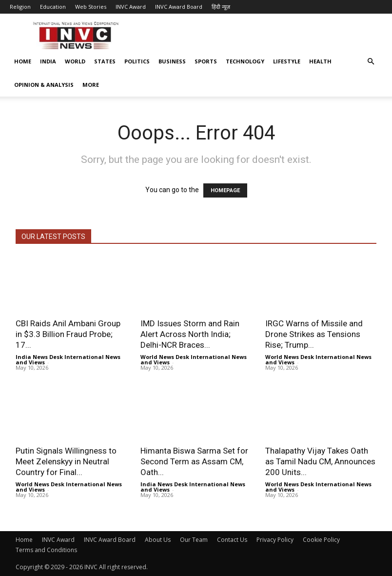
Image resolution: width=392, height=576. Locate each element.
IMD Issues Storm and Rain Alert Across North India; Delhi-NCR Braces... (190, 334)
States (105, 61)
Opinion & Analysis (44, 85)
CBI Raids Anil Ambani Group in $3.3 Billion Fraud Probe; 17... (68, 334)
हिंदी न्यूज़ (221, 7)
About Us (158, 540)
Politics (137, 61)
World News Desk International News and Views (194, 359)
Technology (245, 61)
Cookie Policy (321, 540)
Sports (206, 61)
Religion (20, 7)
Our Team (194, 540)
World (75, 61)
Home (23, 61)
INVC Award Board (179, 7)
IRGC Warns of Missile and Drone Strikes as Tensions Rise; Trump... (314, 334)
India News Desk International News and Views (68, 359)
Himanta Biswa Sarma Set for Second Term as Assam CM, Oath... (194, 461)
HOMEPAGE (225, 190)
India (48, 61)
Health (320, 61)
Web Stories (91, 7)
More (91, 85)
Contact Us (232, 540)
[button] (371, 62)
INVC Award (131, 7)
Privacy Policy (275, 540)
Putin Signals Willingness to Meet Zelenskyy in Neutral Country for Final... (66, 461)
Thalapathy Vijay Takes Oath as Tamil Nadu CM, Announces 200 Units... (320, 461)
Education (53, 7)
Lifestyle (287, 61)
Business (172, 61)
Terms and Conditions (46, 550)
